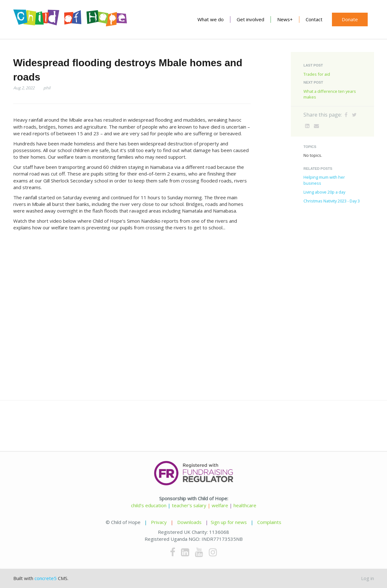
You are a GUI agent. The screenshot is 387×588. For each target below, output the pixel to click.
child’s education (149, 505)
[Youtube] (199, 552)
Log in (368, 578)
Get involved (250, 19)
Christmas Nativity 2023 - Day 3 (332, 201)
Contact (314, 19)
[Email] (316, 126)
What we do (211, 19)
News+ (285, 19)
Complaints (269, 522)
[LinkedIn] (307, 126)
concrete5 (46, 578)
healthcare (245, 505)
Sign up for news (229, 522)
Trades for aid (317, 74)
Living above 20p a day (324, 192)
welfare (221, 505)
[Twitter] (354, 115)
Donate (350, 19)
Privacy (159, 522)
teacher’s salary (189, 505)
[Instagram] (213, 552)
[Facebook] (346, 115)
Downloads (189, 522)
